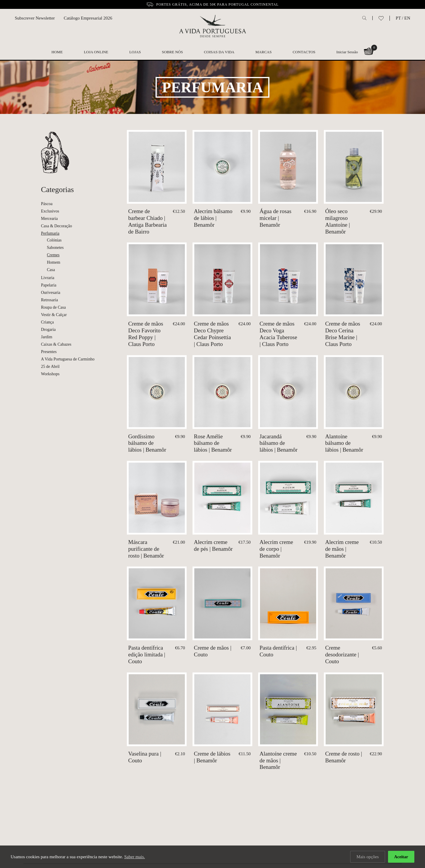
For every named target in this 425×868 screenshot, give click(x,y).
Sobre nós (172, 52)
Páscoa (47, 204)
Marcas (264, 52)
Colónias (54, 240)
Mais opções (367, 857)
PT (398, 18)
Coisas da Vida (219, 52)
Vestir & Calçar (54, 315)
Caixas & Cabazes (56, 344)
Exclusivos (50, 211)
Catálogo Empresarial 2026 (88, 18)
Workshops (50, 374)
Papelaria (49, 285)
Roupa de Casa (54, 307)
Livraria (48, 278)
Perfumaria (50, 233)
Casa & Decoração (57, 226)
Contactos (304, 52)
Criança (48, 322)
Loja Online (96, 52)
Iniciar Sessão (347, 52)
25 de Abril (50, 367)
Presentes (49, 352)
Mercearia (50, 219)
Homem (54, 262)
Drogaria (49, 330)
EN (407, 18)
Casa (51, 270)
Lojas (135, 52)
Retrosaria (50, 300)
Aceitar (401, 857)
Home (57, 52)
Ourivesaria (51, 293)
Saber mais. (135, 857)
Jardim (47, 337)
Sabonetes (55, 248)
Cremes (53, 255)
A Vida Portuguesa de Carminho (68, 359)
